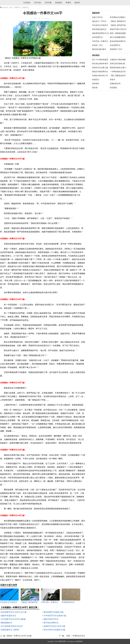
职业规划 (113, 88)
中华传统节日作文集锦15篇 (55, 616)
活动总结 (59, 3)
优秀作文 (17, 7)
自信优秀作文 (115, 45)
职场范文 (96, 80)
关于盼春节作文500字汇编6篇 (13, 619)
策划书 (77, 3)
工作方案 (48, 3)
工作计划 (37, 3)
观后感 (95, 88)
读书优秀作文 (97, 37)
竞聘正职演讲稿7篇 (117, 64)
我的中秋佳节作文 (51, 619)
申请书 (68, 3)
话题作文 (25, 7)
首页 (11, 7)
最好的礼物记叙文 (99, 49)
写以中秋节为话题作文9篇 (54, 630)
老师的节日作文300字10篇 (54, 626)
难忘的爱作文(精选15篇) (54, 612)
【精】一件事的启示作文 (75, 636)
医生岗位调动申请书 (100, 64)
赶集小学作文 (97, 17)
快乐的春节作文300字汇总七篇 (14, 612)
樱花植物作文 (7, 623)
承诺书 (112, 80)
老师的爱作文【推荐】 (10, 630)
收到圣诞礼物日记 (99, 29)
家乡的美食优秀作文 (118, 41)
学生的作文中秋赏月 (100, 25)
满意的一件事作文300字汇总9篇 (19, 636)
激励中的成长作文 (9, 616)
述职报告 (96, 84)
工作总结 (27, 3)
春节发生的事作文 (51, 623)
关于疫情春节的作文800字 (12, 626)
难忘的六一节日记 (99, 21)
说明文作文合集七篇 (100, 68)
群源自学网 (62, 641)
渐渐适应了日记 (116, 49)
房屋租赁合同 (115, 84)
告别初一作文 (97, 45)
